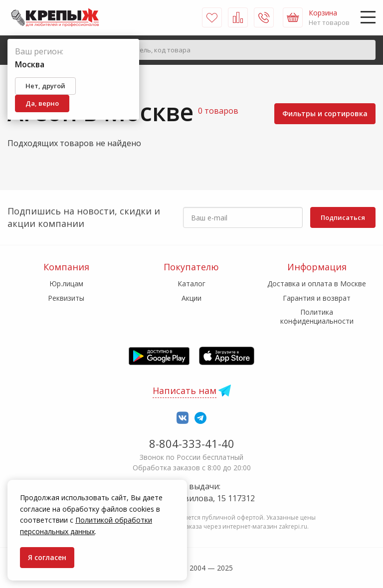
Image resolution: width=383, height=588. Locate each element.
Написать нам (185, 391)
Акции (191, 298)
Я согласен (47, 557)
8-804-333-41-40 (192, 443)
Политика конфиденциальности (317, 316)
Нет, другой (45, 86)
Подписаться (343, 217)
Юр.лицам (66, 284)
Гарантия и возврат (317, 298)
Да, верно (42, 103)
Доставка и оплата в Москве (317, 284)
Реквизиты (66, 298)
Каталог (191, 284)
